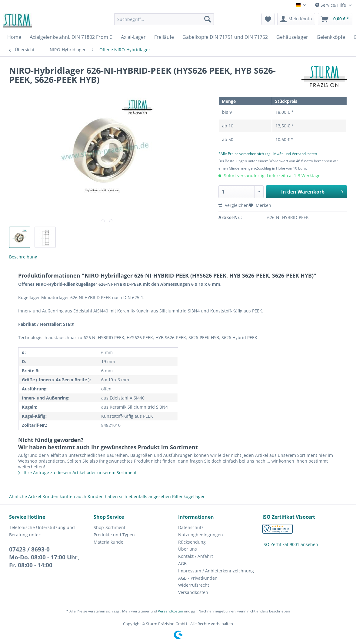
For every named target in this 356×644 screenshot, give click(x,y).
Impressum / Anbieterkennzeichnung (216, 571)
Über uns (188, 549)
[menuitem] (164, 22)
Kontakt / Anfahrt (196, 556)
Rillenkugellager (188, 496)
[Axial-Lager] (133, 37)
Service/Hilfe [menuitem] (331, 5)
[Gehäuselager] (292, 37)
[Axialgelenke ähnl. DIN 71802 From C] (71, 37)
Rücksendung (192, 542)
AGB (182, 563)
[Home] (14, 37)
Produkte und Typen (114, 535)
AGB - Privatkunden (198, 578)
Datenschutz (191, 527)
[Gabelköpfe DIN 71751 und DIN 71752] (225, 37)
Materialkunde (108, 542)
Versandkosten (193, 592)
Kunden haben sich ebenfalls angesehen (129, 496)
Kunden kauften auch (64, 496)
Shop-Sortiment (110, 527)
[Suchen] (208, 19)
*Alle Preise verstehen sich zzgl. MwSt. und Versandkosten (268, 154)
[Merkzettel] (268, 19)
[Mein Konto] (296, 19)
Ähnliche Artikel (25, 496)
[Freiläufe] (164, 37)
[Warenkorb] (335, 19)
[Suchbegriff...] (164, 19)
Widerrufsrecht (194, 585)
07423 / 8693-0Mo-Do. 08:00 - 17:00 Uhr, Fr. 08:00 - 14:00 (44, 557)
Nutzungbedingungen (201, 535)
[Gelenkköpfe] (331, 37)
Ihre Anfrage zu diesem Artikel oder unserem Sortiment (77, 472)
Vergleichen (234, 205)
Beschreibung (23, 257)
